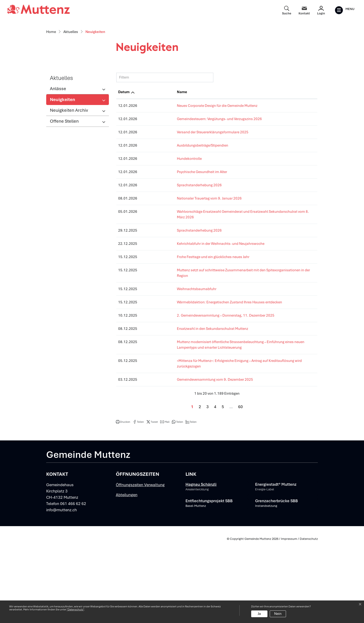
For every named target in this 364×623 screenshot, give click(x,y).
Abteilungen (127, 576)
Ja (259, 614)
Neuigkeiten (65, 199)
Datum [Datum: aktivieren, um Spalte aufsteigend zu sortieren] (124, 190)
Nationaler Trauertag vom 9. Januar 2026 (173, 296)
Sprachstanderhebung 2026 (163, 283)
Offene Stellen (64, 219)
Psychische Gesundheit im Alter (166, 270)
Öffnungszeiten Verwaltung (140, 566)
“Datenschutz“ (75, 610)
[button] (123, 503)
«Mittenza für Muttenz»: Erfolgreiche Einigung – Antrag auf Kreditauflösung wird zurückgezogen (216, 448)
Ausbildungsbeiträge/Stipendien (167, 243)
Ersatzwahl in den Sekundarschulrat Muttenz (177, 416)
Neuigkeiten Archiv (69, 208)
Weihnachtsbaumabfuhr (161, 376)
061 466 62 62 (73, 585)
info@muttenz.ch (62, 591)
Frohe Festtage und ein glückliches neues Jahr (177, 349)
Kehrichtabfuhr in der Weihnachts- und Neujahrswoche (185, 336)
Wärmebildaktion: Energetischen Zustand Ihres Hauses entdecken (193, 389)
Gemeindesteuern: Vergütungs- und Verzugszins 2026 (183, 217)
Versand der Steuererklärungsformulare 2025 (177, 230)
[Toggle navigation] (345, 10)
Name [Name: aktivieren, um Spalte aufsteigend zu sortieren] (146, 190)
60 (240, 488)
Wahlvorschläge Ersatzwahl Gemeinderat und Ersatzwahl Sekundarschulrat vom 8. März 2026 (216, 310)
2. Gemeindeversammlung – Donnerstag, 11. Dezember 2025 (190, 402)
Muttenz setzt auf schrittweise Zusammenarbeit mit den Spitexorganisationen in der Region (213, 363)
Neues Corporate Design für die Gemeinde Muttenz (181, 204)
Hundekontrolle (153, 257)
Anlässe (58, 187)
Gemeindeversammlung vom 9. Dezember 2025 (179, 461)
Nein (278, 614)
